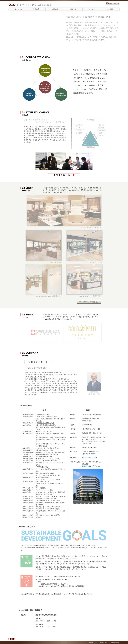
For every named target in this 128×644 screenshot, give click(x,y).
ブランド (92, 9)
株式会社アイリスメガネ (89, 458)
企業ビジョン (18, 9)
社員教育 (36, 9)
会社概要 (110, 9)
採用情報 (55, 9)
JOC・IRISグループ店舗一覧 (88, 302)
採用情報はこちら (63, 175)
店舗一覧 (73, 9)
